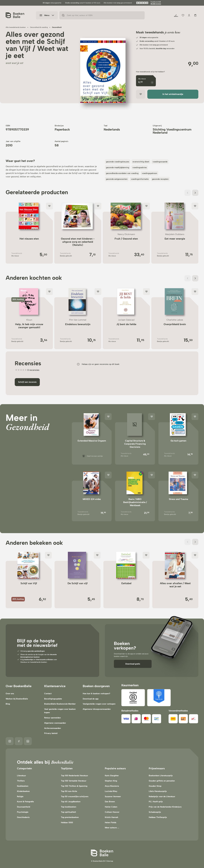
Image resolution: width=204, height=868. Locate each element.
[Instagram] (10, 741)
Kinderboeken (23, 791)
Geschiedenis (23, 817)
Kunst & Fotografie (25, 802)
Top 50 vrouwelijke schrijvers (75, 797)
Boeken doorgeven (96, 686)
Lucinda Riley (111, 791)
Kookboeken (23, 786)
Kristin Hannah (111, 817)
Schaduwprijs (155, 812)
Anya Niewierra (112, 786)
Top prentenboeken (70, 817)
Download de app (91, 699)
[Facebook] (19, 741)
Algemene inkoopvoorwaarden (97, 709)
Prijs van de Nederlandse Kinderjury (165, 807)
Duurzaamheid (24, 807)
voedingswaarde (160, 162)
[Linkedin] (28, 741)
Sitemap (110, 861)
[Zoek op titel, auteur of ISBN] (102, 15)
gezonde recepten (160, 179)
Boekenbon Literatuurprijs (161, 776)
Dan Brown (110, 802)
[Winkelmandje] (195, 15)
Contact (48, 694)
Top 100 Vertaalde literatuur (74, 781)
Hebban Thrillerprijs (158, 817)
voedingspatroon (149, 173)
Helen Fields (111, 823)
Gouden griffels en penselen (162, 781)
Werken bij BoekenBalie (17, 699)
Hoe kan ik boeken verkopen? (96, 694)
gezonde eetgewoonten (117, 179)
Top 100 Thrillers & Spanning (74, 786)
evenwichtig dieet (141, 162)
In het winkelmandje (173, 94)
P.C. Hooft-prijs (156, 802)
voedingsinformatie (140, 179)
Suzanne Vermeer (113, 797)
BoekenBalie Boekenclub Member (60, 704)
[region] (103, 74)
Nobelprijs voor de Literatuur (162, 797)
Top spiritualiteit (68, 812)
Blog (8, 704)
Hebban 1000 (67, 823)
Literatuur (21, 776)
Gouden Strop (155, 786)
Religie (20, 797)
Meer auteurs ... (112, 828)
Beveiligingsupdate (53, 699)
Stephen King (111, 781)
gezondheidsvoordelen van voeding (122, 173)
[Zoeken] (63, 15)
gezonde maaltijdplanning (118, 168)
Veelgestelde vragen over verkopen (99, 704)
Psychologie (23, 812)
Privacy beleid (51, 733)
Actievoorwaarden (53, 728)
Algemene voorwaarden (55, 723)
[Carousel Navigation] (191, 193)
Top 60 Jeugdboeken (71, 802)
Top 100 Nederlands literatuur (74, 776)
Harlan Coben (111, 807)
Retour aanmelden (52, 718)
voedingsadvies (140, 168)
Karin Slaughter (112, 776)
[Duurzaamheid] (176, 15)
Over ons (10, 694)
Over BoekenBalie (19, 686)
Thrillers (21, 781)
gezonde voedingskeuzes (118, 162)
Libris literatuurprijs (158, 791)
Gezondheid (27, 427)
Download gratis (133, 664)
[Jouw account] (189, 15)
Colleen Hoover (112, 812)
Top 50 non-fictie (69, 791)
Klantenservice (55, 686)
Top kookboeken (69, 807)
